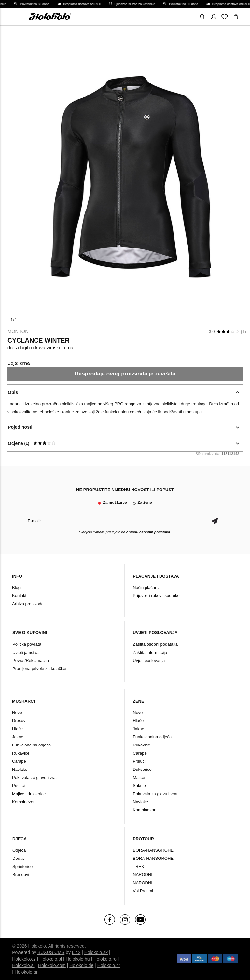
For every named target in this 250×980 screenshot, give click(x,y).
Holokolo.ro (105, 959)
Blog (16, 587)
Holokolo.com (52, 965)
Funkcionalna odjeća (31, 745)
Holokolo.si (23, 965)
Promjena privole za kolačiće (39, 669)
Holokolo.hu (78, 959)
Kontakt (19, 596)
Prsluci (18, 786)
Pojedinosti (20, 427)
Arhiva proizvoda (28, 604)
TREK (139, 866)
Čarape (19, 761)
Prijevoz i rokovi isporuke (156, 596)
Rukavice (21, 753)
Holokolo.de (81, 965)
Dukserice (142, 769)
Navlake (20, 769)
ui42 (76, 952)
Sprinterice (22, 866)
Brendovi (21, 875)
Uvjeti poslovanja (149, 661)
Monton (18, 331)
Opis (13, 392)
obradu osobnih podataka (148, 532)
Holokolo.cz (24, 959)
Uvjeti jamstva (26, 652)
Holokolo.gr (26, 972)
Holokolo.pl (51, 959)
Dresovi (19, 721)
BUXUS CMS (51, 952)
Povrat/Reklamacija (31, 661)
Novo (17, 713)
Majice (139, 777)
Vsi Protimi (143, 891)
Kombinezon (24, 802)
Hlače (17, 729)
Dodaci (19, 858)
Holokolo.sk (96, 952)
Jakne (18, 737)
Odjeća (19, 850)
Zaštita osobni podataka (155, 644)
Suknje (139, 786)
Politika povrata (27, 644)
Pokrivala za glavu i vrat (34, 777)
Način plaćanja (147, 587)
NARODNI (143, 875)
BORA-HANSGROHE (153, 850)
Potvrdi (215, 521)
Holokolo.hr (109, 965)
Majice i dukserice (29, 794)
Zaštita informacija (150, 652)
